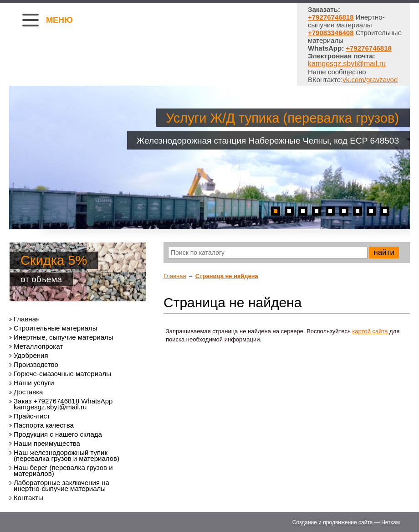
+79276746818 (369, 48)
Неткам (391, 522)
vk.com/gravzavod (370, 80)
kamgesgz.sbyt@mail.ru (347, 64)
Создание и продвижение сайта (333, 522)
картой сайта (370, 331)
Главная (175, 276)
